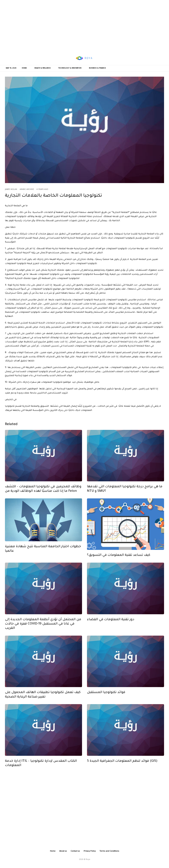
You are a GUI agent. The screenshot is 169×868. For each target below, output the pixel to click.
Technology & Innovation (70, 68)
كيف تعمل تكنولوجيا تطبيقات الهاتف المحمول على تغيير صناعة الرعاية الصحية (43, 698)
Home (24, 68)
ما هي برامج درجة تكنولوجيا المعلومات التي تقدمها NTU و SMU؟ (125, 492)
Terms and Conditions (109, 851)
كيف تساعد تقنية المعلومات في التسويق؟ (119, 559)
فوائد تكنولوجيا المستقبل (106, 696)
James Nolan (11, 190)
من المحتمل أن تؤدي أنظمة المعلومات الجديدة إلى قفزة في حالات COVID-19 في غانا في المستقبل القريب (43, 627)
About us (63, 851)
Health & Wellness (42, 68)
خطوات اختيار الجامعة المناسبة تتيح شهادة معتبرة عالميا (43, 552)
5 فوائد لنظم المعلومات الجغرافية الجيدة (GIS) (122, 765)
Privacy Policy (90, 851)
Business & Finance (97, 68)
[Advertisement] (84, 26)
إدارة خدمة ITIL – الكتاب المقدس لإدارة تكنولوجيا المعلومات (41, 767)
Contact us (75, 851)
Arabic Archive (27, 190)
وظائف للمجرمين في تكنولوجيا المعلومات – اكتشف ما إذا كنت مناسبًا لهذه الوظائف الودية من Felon (43, 492)
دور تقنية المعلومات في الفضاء (111, 623)
